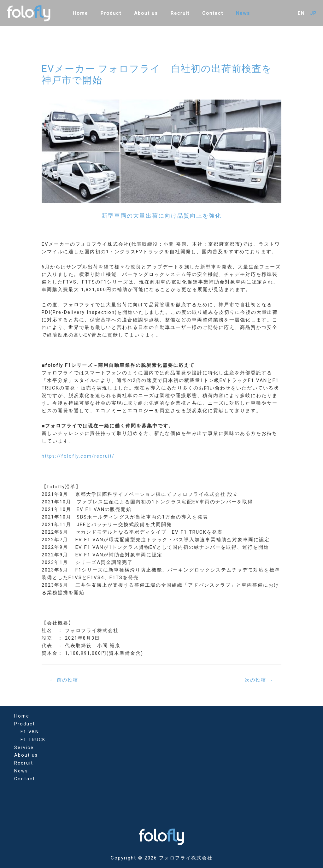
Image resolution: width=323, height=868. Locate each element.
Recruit (179, 13)
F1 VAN (30, 731)
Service (24, 746)
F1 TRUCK (33, 739)
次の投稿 (258, 680)
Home (88, 13)
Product (116, 13)
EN (301, 13)
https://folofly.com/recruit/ (78, 456)
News (235, 13)
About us (148, 13)
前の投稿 (65, 680)
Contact (208, 13)
